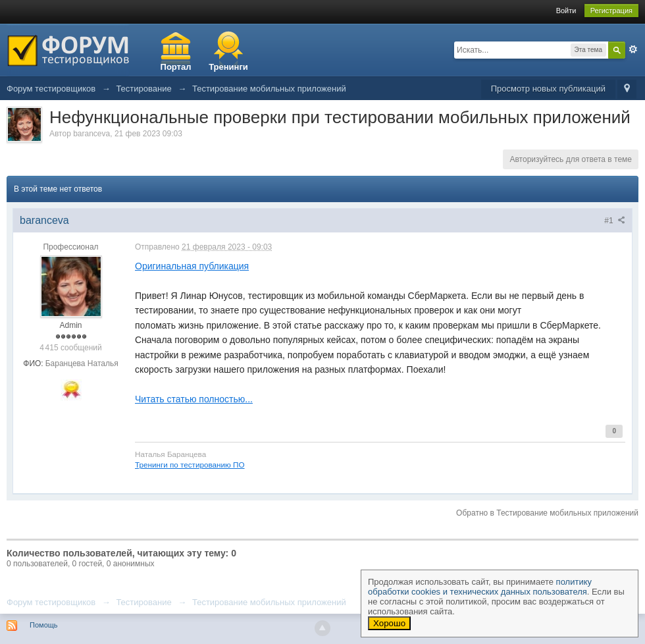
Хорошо (389, 623)
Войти (566, 11)
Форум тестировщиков (51, 602)
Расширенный (633, 49)
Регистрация (611, 11)
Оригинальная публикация (192, 266)
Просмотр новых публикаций (548, 89)
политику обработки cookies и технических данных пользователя (480, 587)
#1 (615, 221)
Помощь (44, 625)
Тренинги (228, 67)
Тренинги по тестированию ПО (190, 465)
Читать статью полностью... (194, 399)
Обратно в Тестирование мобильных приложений (547, 513)
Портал (176, 67)
